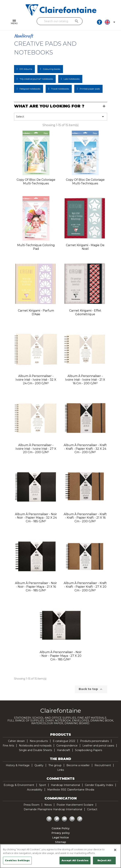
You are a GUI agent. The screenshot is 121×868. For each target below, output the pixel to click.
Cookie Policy (61, 828)
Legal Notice (60, 837)
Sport (43, 785)
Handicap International (65, 785)
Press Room (31, 805)
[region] (60, 856)
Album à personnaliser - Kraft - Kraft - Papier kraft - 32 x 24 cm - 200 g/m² (85, 449)
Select (61, 117)
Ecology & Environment (19, 785)
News (48, 805)
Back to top (91, 689)
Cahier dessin (16, 741)
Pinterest (72, 819)
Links (61, 770)
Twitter (57, 819)
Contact (92, 809)
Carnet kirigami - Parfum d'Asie (36, 312)
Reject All (104, 860)
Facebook (49, 819)
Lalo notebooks (72, 79)
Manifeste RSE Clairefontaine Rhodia (71, 790)
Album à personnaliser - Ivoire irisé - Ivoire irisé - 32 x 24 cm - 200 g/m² (36, 380)
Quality (39, 765)
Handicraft (64, 750)
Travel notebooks (60, 89)
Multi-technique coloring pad (36, 247)
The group (55, 765)
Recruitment (103, 765)
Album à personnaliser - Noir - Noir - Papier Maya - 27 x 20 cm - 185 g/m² (61, 656)
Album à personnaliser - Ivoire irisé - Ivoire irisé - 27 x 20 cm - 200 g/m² (36, 449)
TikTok (80, 819)
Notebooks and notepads (35, 746)
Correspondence (67, 746)
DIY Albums (26, 69)
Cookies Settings (17, 860)
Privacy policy (61, 833)
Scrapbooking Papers (89, 750)
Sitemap (61, 842)
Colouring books (52, 69)
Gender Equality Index (99, 785)
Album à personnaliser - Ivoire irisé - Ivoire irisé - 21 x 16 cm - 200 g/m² (85, 380)
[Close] (115, 850)
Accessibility (35, 790)
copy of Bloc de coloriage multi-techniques (36, 182)
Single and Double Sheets (35, 750)
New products (39, 741)
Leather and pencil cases (98, 746)
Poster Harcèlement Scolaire (75, 805)
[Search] (59, 21)
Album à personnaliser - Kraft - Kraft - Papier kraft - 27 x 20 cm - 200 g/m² (85, 587)
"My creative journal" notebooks (36, 79)
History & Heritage (18, 765)
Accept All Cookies (75, 860)
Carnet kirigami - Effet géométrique (85, 312)
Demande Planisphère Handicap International (53, 809)
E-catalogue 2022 (64, 741)
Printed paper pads (90, 89)
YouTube (64, 819)
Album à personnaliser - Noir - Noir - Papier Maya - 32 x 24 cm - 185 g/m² (36, 518)
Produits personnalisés (94, 741)
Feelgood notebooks (30, 89)
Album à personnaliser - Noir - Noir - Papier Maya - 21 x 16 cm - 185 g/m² (36, 587)
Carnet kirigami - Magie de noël (85, 247)
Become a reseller (78, 765)
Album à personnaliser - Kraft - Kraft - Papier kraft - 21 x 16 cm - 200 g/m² (85, 518)
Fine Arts (8, 746)
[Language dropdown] (111, 22)
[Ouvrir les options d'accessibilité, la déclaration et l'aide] (99, 22)
